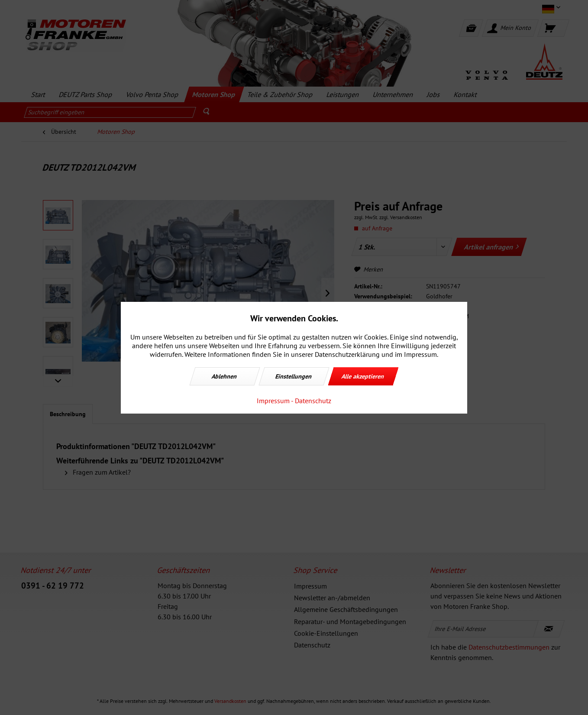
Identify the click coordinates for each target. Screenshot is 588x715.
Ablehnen (225, 376)
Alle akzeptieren (363, 376)
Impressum (273, 401)
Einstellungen (294, 376)
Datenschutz (313, 401)
